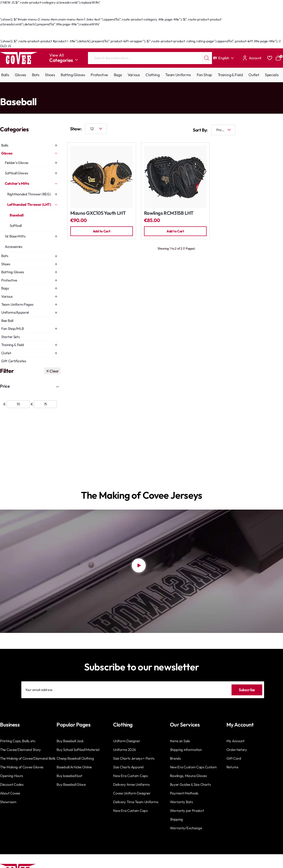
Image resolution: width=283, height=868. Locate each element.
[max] (45, 404)
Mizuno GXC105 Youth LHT (98, 213)
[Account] (251, 58)
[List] (278, 130)
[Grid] (264, 130)
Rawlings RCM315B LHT (169, 213)
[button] (102, 231)
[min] (18, 404)
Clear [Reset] (54, 371)
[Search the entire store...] (206, 58)
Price (5, 386)
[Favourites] (270, 58)
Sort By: (196, 130)
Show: (76, 129)
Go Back (11, 15)
